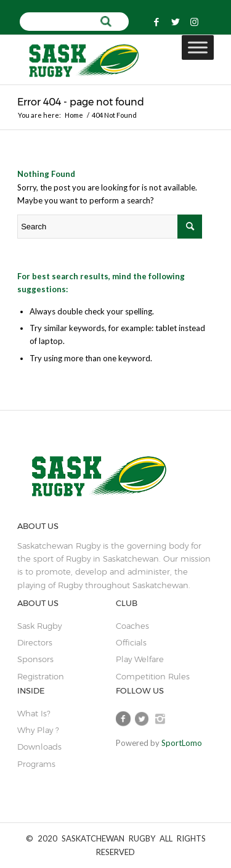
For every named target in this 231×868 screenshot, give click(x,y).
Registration (41, 676)
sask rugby (39, 626)
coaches (132, 626)
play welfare (140, 659)
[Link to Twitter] (176, 22)
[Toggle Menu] (198, 48)
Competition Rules (153, 676)
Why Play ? (38, 730)
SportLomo (182, 743)
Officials (131, 642)
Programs (36, 764)
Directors (35, 642)
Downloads (39, 747)
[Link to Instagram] (195, 22)
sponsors (35, 659)
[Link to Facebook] (156, 22)
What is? (34, 713)
